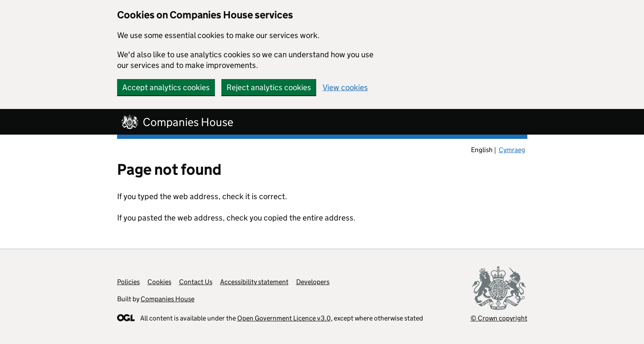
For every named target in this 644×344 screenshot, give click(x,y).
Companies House (168, 299)
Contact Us (196, 282)
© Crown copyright (499, 318)
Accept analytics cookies (166, 87)
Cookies (159, 282)
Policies (128, 282)
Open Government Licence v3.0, (285, 318)
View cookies (345, 87)
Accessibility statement (254, 282)
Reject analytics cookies (269, 87)
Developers (313, 282)
